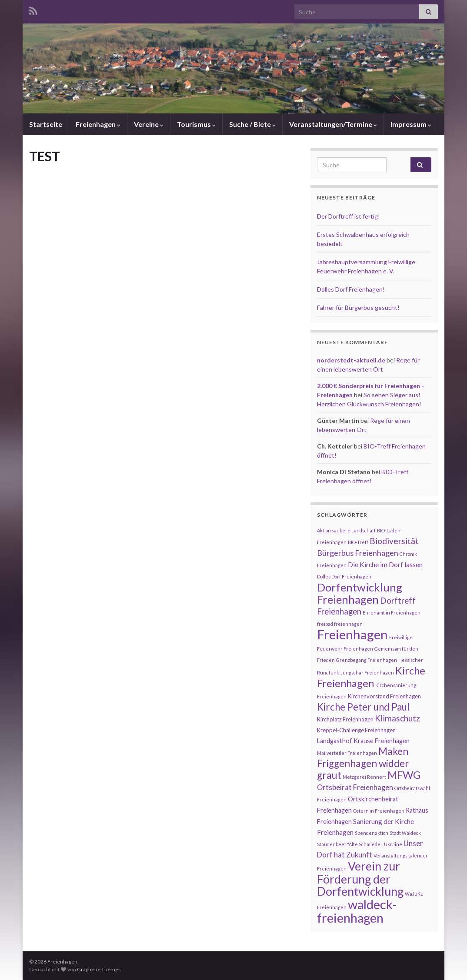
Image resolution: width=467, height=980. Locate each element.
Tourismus (196, 124)
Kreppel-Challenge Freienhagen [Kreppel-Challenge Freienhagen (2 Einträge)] (356, 730)
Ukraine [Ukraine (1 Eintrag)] (393, 844)
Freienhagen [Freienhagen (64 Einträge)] (352, 634)
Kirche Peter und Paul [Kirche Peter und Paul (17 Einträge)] (363, 707)
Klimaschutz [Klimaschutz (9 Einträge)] (397, 718)
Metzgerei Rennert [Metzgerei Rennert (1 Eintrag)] (364, 777)
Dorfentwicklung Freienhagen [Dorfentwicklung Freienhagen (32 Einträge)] (360, 593)
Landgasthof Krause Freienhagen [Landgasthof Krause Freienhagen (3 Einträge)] (363, 741)
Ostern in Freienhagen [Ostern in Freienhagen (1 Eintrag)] (379, 811)
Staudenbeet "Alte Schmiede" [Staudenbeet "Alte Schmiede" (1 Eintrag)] (350, 844)
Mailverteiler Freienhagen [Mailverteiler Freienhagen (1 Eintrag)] (347, 753)
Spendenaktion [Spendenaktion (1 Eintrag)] (372, 833)
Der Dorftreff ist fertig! (349, 216)
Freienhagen (98, 124)
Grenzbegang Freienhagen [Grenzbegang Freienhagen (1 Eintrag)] (367, 660)
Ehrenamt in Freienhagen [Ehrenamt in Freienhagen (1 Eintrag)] (392, 613)
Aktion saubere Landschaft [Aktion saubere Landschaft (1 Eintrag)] (346, 530)
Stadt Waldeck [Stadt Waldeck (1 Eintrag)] (405, 833)
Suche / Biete (252, 124)
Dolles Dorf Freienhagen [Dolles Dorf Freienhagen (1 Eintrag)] (344, 576)
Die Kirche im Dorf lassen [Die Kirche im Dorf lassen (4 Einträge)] (385, 565)
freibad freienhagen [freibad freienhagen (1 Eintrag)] (340, 624)
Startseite (46, 124)
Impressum (411, 124)
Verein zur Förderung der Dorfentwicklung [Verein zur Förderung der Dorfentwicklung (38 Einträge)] (360, 879)
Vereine (149, 124)
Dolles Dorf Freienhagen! (351, 289)
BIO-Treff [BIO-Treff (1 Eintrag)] (358, 542)
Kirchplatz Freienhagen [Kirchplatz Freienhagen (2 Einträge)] (345, 719)
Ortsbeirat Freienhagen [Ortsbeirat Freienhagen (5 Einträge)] (355, 787)
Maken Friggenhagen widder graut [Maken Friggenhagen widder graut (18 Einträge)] (363, 763)
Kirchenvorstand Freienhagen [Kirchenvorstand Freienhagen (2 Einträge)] (384, 696)
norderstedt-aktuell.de (351, 360)
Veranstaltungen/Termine (333, 124)
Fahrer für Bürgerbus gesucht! (358, 307)
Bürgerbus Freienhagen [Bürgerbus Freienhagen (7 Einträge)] (358, 553)
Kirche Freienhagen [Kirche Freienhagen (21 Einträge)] (371, 677)
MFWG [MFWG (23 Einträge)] (404, 775)
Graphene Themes (99, 969)
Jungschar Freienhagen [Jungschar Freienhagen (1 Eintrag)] (367, 673)
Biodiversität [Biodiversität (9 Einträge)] (394, 541)
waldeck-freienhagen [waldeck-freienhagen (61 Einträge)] (357, 911)
